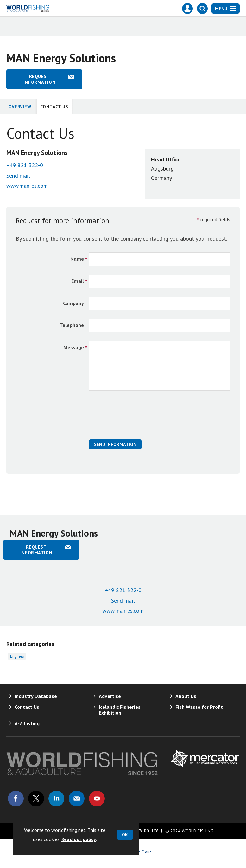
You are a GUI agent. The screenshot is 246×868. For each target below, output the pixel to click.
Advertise (110, 696)
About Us (186, 696)
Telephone (72, 325)
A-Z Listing (27, 723)
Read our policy (79, 839)
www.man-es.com (27, 186)
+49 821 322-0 (25, 165)
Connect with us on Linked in (56, 799)
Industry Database (36, 696)
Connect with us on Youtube (97, 799)
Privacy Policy (142, 831)
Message (74, 347)
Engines (17, 656)
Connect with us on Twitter (36, 799)
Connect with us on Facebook (16, 799)
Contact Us (54, 107)
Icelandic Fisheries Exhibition (120, 710)
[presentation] (137, 418)
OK (125, 835)
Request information (39, 79)
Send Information (115, 444)
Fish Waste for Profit (199, 707)
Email (78, 281)
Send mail (18, 176)
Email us (77, 799)
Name (77, 259)
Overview (20, 107)
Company (73, 303)
